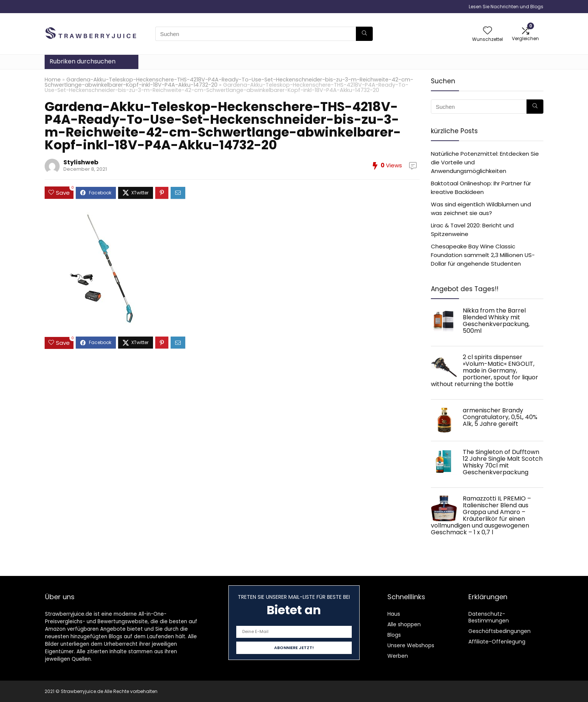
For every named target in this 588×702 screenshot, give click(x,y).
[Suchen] (364, 34)
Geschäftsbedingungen (499, 631)
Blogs (394, 635)
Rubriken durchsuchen (82, 61)
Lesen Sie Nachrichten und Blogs (506, 7)
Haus (394, 614)
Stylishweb (81, 162)
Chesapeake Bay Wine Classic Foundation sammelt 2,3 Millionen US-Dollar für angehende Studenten (483, 255)
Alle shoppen (404, 624)
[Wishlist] (487, 31)
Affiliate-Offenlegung (497, 642)
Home (53, 80)
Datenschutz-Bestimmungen (489, 617)
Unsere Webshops (411, 645)
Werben (398, 656)
